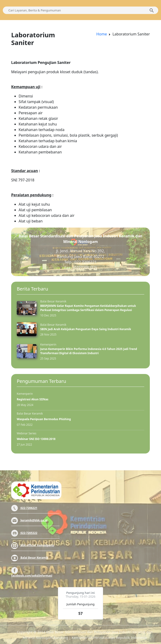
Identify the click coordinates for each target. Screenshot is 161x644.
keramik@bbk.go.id (29, 520)
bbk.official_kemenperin (33, 545)
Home (102, 34)
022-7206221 (24, 508)
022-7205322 (24, 533)
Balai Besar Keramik (30, 558)
